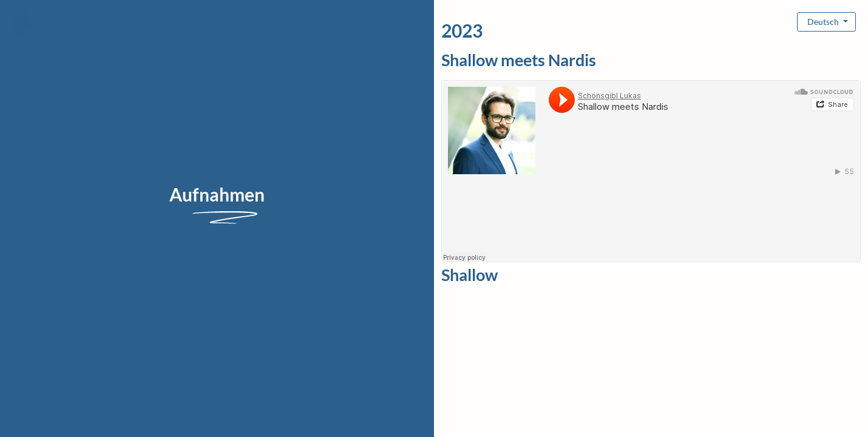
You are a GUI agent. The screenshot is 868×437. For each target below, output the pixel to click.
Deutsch (824, 22)
